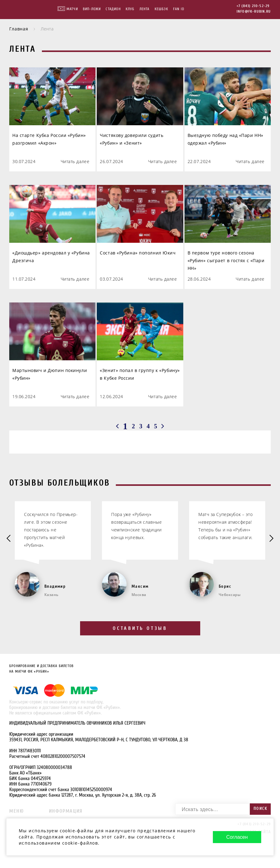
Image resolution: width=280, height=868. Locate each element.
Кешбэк (161, 9)
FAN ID (179, 9)
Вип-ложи (92, 9)
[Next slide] (271, 539)
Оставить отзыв (140, 628)
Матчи (72, 9)
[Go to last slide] (9, 539)
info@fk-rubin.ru (254, 11)
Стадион (113, 9)
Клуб (130, 9)
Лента (145, 9)
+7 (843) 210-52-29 (253, 6)
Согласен (237, 837)
